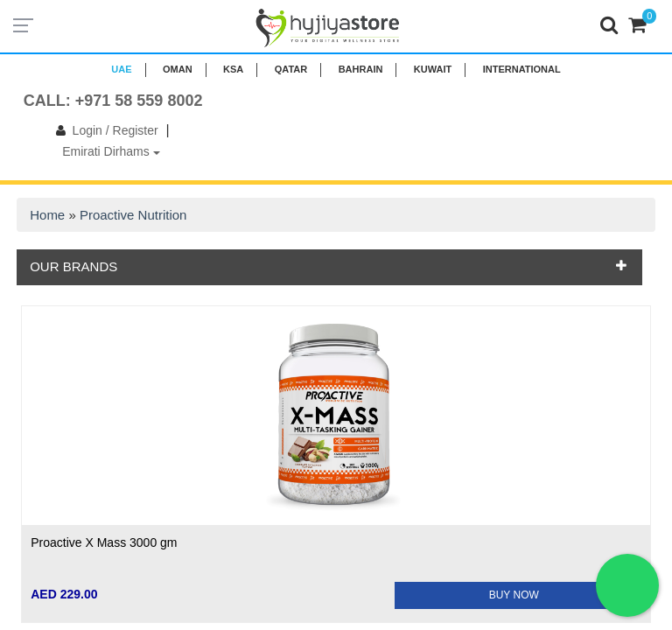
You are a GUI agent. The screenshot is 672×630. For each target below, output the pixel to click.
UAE (121, 69)
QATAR (291, 69)
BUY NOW (514, 595)
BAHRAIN (361, 69)
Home (47, 215)
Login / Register (104, 130)
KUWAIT (433, 69)
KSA (233, 69)
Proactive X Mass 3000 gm (104, 542)
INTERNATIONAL (522, 69)
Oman (178, 69)
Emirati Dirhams (111, 151)
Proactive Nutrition (133, 215)
